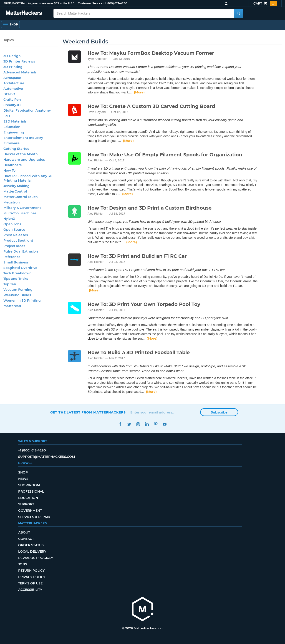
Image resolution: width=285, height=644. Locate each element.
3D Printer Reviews (19, 61)
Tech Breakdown (18, 273)
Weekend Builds (17, 295)
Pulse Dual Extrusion (21, 251)
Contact (26, 539)
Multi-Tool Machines (20, 213)
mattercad (12, 306)
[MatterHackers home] (143, 610)
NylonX (9, 219)
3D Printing (13, 67)
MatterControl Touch (21, 197)
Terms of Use (30, 583)
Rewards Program (36, 558)
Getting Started (16, 149)
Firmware (11, 143)
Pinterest (156, 424)
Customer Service (90, 3)
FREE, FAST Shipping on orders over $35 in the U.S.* (39, 3)
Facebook (120, 424)
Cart (265, 3)
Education (12, 127)
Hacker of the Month (21, 154)
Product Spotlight (18, 241)
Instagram (138, 424)
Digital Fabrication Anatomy (27, 110)
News (23, 479)
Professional (31, 491)
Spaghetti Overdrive (20, 268)
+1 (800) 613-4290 (115, 3)
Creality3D (12, 105)
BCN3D (9, 94)
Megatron (12, 202)
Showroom (29, 485)
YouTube (165, 424)
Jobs (23, 564)
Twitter (129, 424)
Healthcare (13, 165)
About (24, 532)
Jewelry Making (16, 186)
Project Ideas (14, 246)
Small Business (16, 262)
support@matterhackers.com (47, 457)
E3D (7, 116)
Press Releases (16, 235)
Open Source (14, 230)
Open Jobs (12, 224)
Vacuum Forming (18, 290)
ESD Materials (15, 121)
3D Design (12, 56)
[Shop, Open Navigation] (10, 25)
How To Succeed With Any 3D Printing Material (28, 178)
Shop (23, 472)
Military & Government (22, 208)
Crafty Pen (12, 100)
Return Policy (31, 571)
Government (30, 511)
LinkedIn (147, 424)
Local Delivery (32, 551)
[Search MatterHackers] (238, 13)
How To (9, 170)
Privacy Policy (32, 577)
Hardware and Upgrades (24, 160)
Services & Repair (34, 517)
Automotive (13, 89)
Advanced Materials (20, 72)
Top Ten (10, 284)
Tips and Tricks (16, 279)
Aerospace (12, 78)
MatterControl (15, 191)
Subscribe (219, 412)
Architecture (14, 83)
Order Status (31, 545)
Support (26, 504)
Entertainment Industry (23, 138)
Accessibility (30, 590)
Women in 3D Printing (22, 301)
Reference (12, 257)
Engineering (14, 132)
